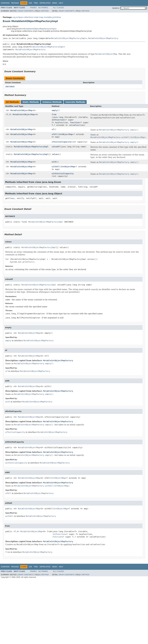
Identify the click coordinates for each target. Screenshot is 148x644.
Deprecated (45, 3)
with (54, 162)
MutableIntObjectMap (21, 110)
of (53, 129)
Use (30, 3)
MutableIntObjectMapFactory (103, 38)
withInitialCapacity (63, 174)
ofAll (55, 134)
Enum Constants (26, 11)
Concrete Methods (75, 102)
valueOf (56, 147)
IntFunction (58, 120)
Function (75, 123)
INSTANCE (10, 87)
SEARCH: (116, 8)
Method (45, 11)
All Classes (59, 8)
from (54, 114)
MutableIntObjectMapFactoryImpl (39, 29)
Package (15, 3)
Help (61, 3)
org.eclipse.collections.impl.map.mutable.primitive (37, 17)
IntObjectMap (66, 134)
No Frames (43, 8)
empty (55, 110)
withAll (56, 167)
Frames (33, 8)
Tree (36, 3)
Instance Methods (52, 102)
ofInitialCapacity (62, 142)
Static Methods (31, 102)
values (55, 154)
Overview (5, 3)
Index (55, 3)
